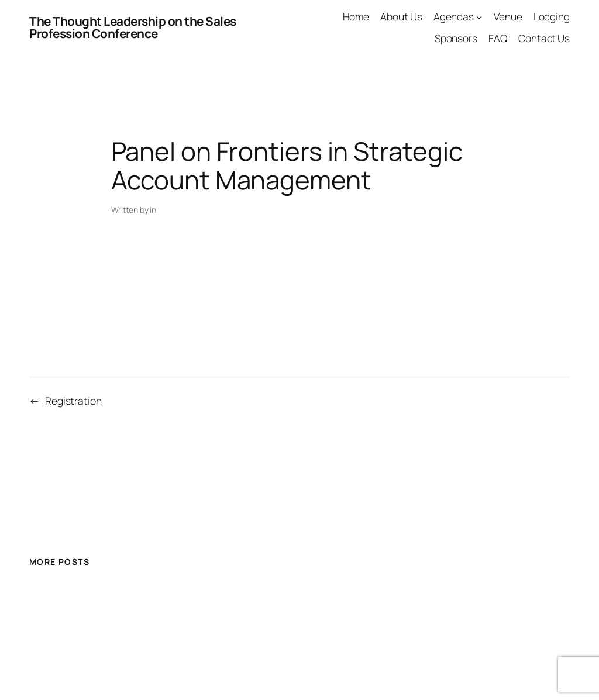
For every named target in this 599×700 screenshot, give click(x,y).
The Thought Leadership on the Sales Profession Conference (133, 27)
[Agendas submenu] (479, 16)
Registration (73, 401)
